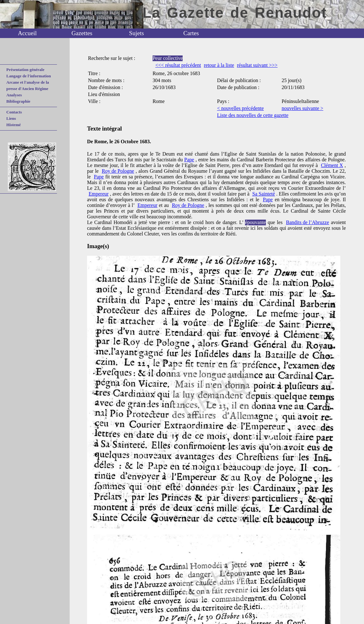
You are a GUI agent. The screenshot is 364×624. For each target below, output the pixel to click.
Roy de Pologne (118, 171)
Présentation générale (25, 70)
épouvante (255, 222)
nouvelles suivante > (303, 108)
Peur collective (168, 58)
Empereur (99, 194)
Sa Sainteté (264, 194)
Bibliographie (18, 101)
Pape (189, 160)
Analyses (14, 95)
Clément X (332, 165)
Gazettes (82, 33)
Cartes (191, 33)
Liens (11, 118)
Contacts (14, 112)
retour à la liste (219, 65)
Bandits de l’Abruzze (308, 222)
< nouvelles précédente (241, 108)
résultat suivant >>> (257, 65)
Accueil (27, 33)
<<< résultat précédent (178, 65)
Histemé (13, 125)
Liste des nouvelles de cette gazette (253, 115)
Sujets (137, 33)
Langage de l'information (29, 76)
